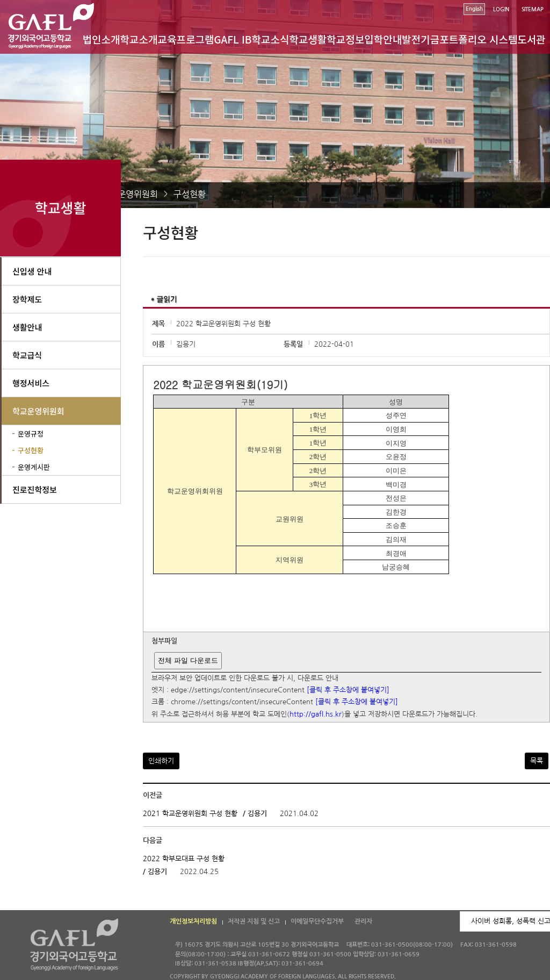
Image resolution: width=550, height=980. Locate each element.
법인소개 (102, 39)
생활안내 (27, 327)
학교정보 (345, 39)
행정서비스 (31, 383)
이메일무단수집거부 (317, 921)
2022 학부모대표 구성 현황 (184, 859)
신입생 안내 (32, 271)
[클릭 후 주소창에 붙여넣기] (348, 690)
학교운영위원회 (130, 194)
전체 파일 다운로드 (188, 660)
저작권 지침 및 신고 (254, 921)
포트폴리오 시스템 (478, 39)
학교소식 (271, 39)
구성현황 (190, 194)
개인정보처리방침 (193, 921)
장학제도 (27, 299)
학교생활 (308, 39)
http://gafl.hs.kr (316, 714)
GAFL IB (233, 39)
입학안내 (383, 39)
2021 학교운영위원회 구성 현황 (190, 814)
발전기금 (421, 39)
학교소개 (139, 39)
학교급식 (27, 355)
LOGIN (501, 9)
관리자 (363, 921)
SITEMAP (533, 9)
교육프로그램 (186, 39)
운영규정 (31, 434)
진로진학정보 (35, 489)
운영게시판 (34, 467)
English (474, 9)
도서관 (531, 39)
